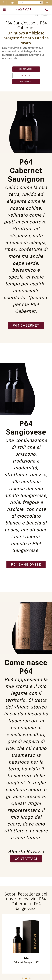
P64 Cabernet (26, 325)
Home (36, 15)
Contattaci (26, 859)
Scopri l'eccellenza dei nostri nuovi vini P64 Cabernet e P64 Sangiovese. (26, 901)
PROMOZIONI (26, 82)
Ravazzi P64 (45, 15)
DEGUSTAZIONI (26, 69)
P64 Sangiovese (26, 565)
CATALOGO (26, 75)
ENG (48, 3)
